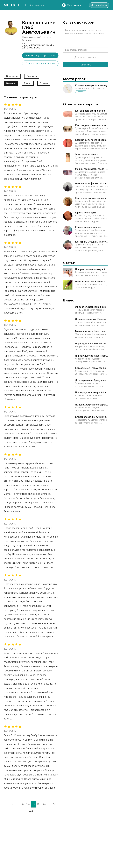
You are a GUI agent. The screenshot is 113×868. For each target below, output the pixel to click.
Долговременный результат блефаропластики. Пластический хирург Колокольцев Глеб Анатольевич (92, 380)
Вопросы (32, 76)
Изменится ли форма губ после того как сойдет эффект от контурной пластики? (92, 184)
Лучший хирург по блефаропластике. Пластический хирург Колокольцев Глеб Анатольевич (92, 405)
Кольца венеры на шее (88, 227)
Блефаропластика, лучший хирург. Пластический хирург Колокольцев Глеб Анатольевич (92, 417)
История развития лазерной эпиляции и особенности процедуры (92, 269)
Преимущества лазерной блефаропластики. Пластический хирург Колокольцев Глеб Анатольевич (92, 392)
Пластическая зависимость (90, 282)
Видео (28, 83)
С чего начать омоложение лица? (92, 198)
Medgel (12, 5)
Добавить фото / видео (86, 57)
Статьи (44, 83)
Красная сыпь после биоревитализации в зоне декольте (92, 140)
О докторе (12, 76)
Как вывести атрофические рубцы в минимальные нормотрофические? (92, 111)
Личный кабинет (98, 5)
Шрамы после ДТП (86, 213)
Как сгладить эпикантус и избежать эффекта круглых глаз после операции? (92, 125)
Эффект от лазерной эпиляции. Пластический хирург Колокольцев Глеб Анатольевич (92, 307)
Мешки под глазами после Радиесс (92, 169)
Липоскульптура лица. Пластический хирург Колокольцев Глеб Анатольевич (92, 356)
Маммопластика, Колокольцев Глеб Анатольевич (92, 331)
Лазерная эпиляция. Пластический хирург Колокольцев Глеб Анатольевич (92, 319)
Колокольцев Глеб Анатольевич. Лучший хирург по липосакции (92, 368)
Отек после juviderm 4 (87, 154)
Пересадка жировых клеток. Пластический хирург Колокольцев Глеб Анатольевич (92, 344)
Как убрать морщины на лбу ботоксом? (92, 242)
